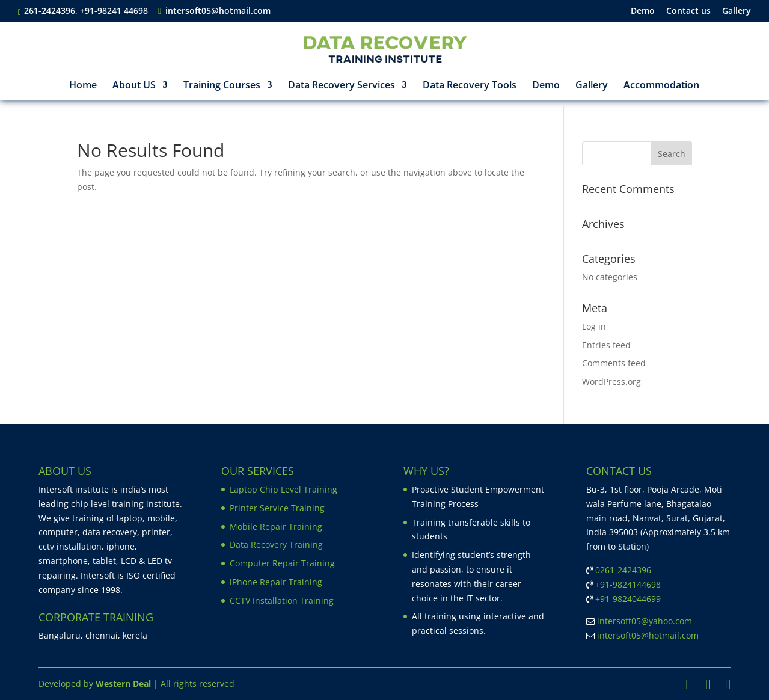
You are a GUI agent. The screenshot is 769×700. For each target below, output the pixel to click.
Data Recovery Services (342, 86)
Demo (643, 11)
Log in (594, 326)
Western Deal (123, 683)
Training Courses (222, 86)
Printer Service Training (277, 508)
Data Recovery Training (276, 545)
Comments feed (614, 363)
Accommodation (661, 86)
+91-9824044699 (628, 599)
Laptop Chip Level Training (283, 489)
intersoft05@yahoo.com (645, 621)
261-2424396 (50, 11)
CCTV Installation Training (282, 600)
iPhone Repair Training (276, 582)
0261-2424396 (623, 570)
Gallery (737, 11)
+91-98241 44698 (115, 11)
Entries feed (606, 345)
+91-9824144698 (628, 584)
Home (83, 86)
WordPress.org (611, 382)
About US (134, 86)
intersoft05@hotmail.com (648, 635)
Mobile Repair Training (276, 527)
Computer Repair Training (282, 563)
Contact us (688, 11)
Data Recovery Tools (470, 86)
